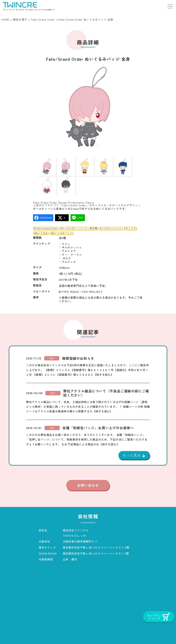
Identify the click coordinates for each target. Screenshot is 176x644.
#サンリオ (130, 213)
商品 (52, 343)
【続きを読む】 (103, 359)
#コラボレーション (111, 213)
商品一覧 (30, 634)
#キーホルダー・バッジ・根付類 (79, 213)
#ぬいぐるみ (41, 218)
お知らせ (68, 634)
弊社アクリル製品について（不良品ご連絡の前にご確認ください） (106, 378)
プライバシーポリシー (95, 634)
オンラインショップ (154, 634)
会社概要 (49, 634)
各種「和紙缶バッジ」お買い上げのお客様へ (98, 413)
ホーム (13, 634)
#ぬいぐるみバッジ (61, 218)
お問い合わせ (88, 470)
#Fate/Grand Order (46, 213)
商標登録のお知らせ (78, 343)
